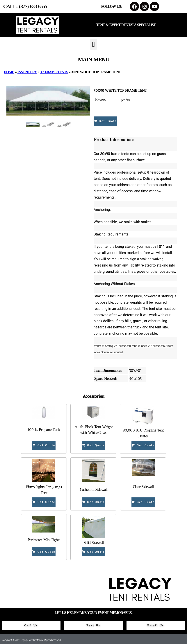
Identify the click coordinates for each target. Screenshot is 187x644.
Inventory (27, 72)
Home (9, 72)
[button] (93, 44)
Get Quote (105, 121)
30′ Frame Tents (54, 72)
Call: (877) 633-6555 (25, 6)
